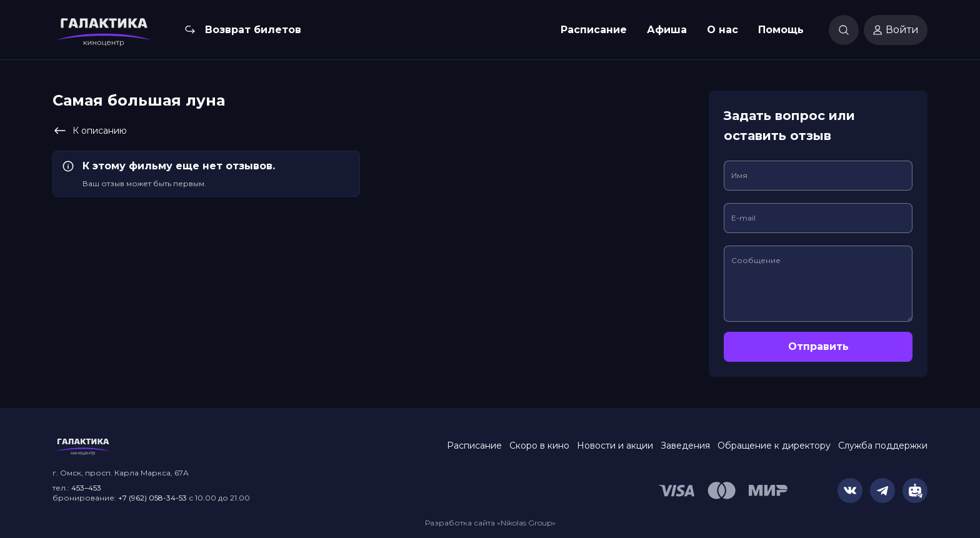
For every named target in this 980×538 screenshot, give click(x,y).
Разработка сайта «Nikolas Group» (490, 523)
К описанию (90, 131)
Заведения (685, 446)
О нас (722, 30)
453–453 (86, 488)
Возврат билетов (253, 30)
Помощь (781, 30)
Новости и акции (615, 446)
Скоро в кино (539, 446)
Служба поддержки (883, 446)
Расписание (594, 30)
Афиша (667, 30)
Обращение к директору (774, 446)
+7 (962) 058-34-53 (152, 498)
